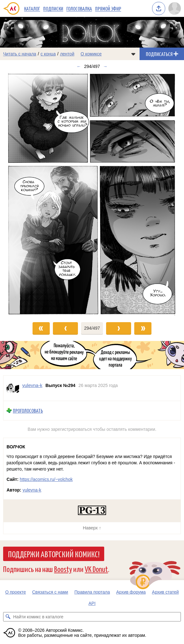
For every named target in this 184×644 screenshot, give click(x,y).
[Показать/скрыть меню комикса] (133, 54)
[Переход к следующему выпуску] (92, 194)
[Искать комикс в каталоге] (8, 617)
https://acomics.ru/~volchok (46, 479)
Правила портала (92, 592)
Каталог (32, 8)
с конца (48, 54)
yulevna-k (32, 490)
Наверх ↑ (92, 528)
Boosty (63, 569)
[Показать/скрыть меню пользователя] (175, 8)
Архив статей (166, 592)
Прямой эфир (108, 8)
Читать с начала (20, 54)
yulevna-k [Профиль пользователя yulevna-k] (32, 385)
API (92, 603)
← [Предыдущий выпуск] (79, 66)
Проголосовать (28, 411)
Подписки (53, 8)
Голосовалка (79, 8)
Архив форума (131, 592)
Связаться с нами (50, 592)
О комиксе (91, 54)
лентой (67, 54)
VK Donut (96, 569)
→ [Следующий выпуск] (105, 66)
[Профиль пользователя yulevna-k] (13, 388)
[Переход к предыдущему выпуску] (23, 194)
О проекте (16, 592)
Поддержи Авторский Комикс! (54, 554)
